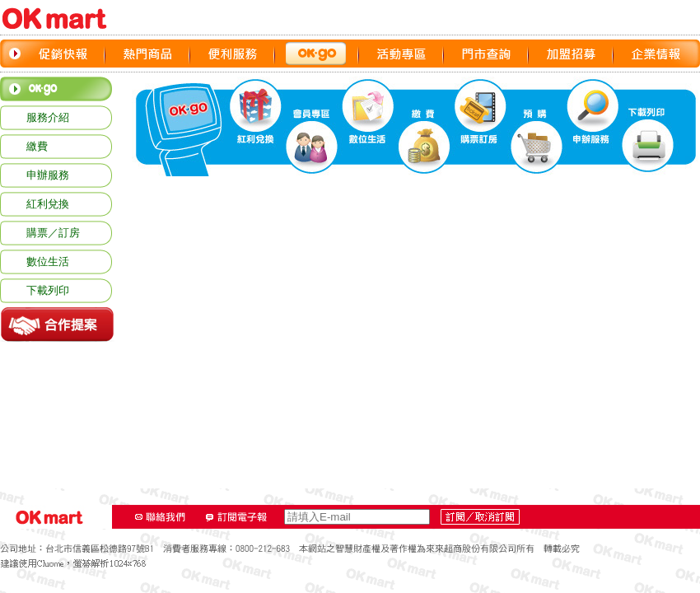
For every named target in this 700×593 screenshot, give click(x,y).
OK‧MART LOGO (62, 19)
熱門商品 (148, 54)
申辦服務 (48, 175)
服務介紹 (48, 117)
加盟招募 (571, 54)
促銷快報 (63, 54)
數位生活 (48, 261)
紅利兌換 (48, 204)
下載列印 (48, 290)
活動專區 (401, 54)
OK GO (317, 54)
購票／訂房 (53, 233)
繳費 (37, 146)
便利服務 (233, 54)
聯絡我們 (161, 517)
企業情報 (656, 54)
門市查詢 (486, 54)
